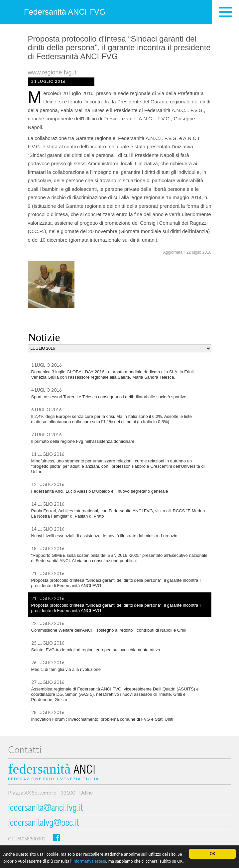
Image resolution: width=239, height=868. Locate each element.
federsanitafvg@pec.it (43, 824)
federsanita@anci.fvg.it (45, 809)
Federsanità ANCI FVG (65, 12)
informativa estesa (89, 862)
